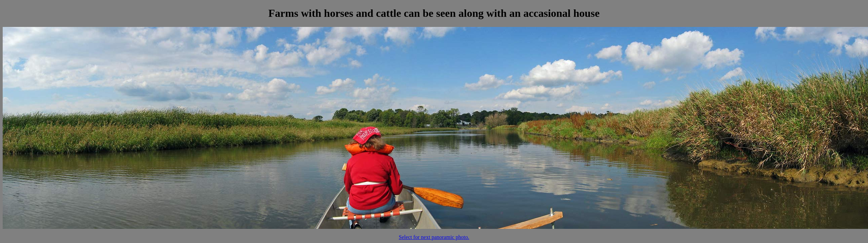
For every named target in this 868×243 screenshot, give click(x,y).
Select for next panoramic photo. (434, 237)
